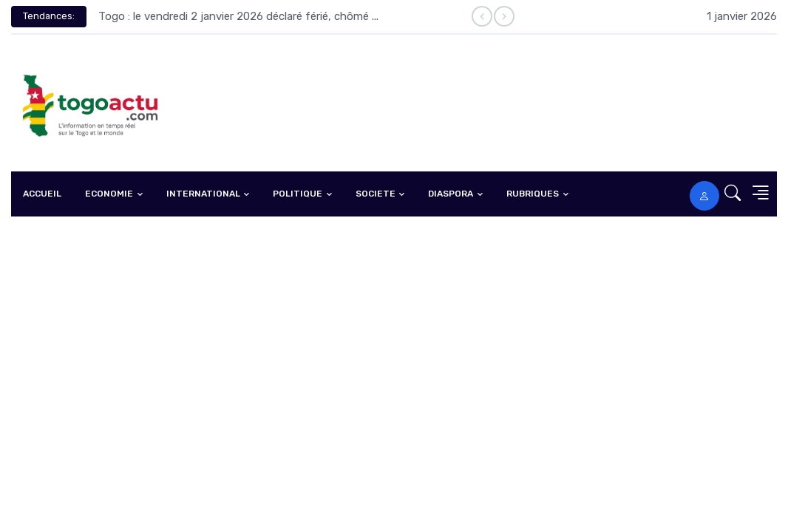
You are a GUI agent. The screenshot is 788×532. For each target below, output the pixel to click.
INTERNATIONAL (203, 194)
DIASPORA (451, 194)
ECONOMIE (109, 194)
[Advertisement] (394, 327)
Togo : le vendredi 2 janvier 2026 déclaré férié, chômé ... (238, 16)
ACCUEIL (42, 194)
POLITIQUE (298, 194)
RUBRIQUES (533, 194)
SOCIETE (376, 194)
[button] (728, 194)
